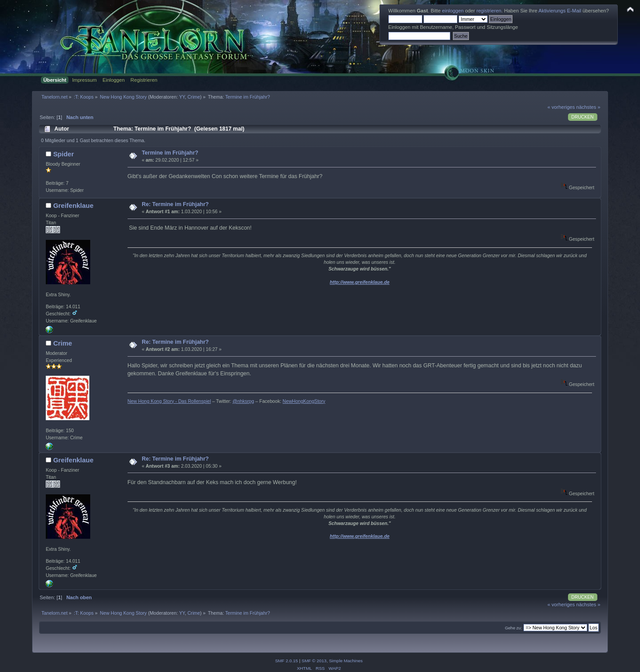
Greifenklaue (74, 205)
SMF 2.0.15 (287, 661)
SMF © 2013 (314, 661)
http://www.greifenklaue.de (360, 282)
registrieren (489, 11)
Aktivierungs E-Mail (560, 11)
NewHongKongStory (304, 401)
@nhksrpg (243, 401)
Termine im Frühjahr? (170, 153)
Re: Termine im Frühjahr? (175, 204)
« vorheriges (561, 107)
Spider (64, 154)
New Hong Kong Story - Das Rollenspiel (169, 401)
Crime (194, 97)
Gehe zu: (514, 628)
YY (182, 97)
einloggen (453, 11)
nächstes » (588, 107)
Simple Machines (346, 661)
